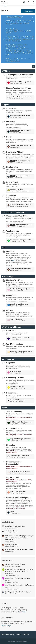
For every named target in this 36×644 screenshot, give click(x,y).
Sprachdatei (11, 196)
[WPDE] (4, 2)
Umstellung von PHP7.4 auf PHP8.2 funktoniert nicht (19, 586)
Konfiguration (12, 167)
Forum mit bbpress (16, 319)
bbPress (10, 310)
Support (5, 105)
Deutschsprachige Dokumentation (14, 463)
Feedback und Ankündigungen (19, 498)
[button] (33, 66)
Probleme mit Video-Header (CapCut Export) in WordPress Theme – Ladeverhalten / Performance (22, 146)
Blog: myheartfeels (16, 371)
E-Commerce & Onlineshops (14, 212)
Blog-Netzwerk (12, 182)
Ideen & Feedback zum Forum (19, 88)
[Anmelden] (29, 2)
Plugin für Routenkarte (23, 161)
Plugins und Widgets (15, 152)
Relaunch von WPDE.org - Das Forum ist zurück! (22, 82)
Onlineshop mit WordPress (17, 216)
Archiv (5, 408)
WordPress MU (12, 478)
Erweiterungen (8, 277)
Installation (11, 122)
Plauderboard (12, 393)
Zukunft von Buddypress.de (19, 304)
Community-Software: (18, 641)
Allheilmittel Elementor (17, 400)
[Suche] (24, 2)
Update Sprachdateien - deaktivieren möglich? (22, 204)
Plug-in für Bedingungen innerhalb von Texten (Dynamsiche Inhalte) (22, 439)
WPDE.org (6, 71)
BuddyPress (11, 295)
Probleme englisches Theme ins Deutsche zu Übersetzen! (22, 422)
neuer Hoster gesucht (17, 387)
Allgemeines (11, 108)
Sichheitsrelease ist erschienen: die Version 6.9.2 (22, 115)
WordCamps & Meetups (12, 327)
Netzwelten (11, 445)
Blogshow (10, 363)
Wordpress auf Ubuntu (26, 131)
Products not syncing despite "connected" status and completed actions (22, 240)
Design (9, 137)
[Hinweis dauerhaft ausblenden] (33, 17)
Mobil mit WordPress (15, 280)
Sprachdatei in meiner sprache (20, 471)
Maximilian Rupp (6, 626)
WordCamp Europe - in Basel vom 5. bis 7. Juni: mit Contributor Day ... (22, 338)
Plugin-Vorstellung (14, 428)
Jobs (4, 248)
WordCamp (11, 331)
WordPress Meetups (15, 344)
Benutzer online (7, 618)
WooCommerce (13, 231)
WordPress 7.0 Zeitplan (12, 545)
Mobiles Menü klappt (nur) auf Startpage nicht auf (22, 289)
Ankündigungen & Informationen (20, 75)
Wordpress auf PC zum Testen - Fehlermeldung (22, 456)
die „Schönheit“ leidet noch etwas (21, 97)
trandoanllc (23, 612)
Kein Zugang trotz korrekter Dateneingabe (18, 592)
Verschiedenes (8, 359)
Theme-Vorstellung (14, 412)
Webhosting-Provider (15, 378)
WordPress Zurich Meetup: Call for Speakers (22, 351)
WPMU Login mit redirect (18, 491)
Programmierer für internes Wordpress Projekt (22, 269)
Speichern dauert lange (23, 176)
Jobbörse (10, 251)
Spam (12, 512)
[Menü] (34, 2)
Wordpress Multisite (17, 189)
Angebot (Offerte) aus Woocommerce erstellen (24, 225)
